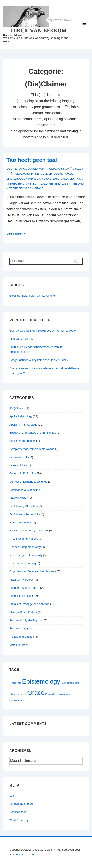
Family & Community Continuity (29, 531)
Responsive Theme (22, 854)
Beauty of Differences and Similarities (33, 433)
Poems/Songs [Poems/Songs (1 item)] (52, 694)
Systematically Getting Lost (47, 184)
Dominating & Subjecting (25, 490)
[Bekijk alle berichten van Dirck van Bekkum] (30, 169)
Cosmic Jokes (63, 174)
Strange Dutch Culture (23, 612)
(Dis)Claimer (43, 174)
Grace (39, 188)
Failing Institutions (21, 523)
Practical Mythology (21, 580)
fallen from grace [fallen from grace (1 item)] (18, 694)
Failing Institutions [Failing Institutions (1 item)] (70, 683)
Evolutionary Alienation (24, 506)
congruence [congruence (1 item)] (15, 683)
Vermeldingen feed (21, 804)
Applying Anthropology (23, 425)
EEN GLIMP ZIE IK (21, 339)
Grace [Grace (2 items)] (36, 693)
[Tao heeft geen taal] (78, 169)
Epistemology (17, 179)
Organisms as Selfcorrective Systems (33, 571)
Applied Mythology (21, 416)
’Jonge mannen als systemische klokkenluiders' (39, 360)
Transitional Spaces (22, 637)
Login (13, 796)
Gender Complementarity (25, 547)
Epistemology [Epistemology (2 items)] (41, 681)
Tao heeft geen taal (32, 160)
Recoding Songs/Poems (24, 588)
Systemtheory (18, 628)
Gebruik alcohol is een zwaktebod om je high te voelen (43, 331)
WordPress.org (19, 820)
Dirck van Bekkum (13, 35)
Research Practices (21, 596)
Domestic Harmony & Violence (28, 482)
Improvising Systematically (48, 179)
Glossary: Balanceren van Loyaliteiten (33, 296)
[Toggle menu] (84, 25)
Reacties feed (18, 812)
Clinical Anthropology (22, 441)
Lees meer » (16, 233)
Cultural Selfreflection (23, 473)
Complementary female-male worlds (32, 449)
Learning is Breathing (23, 563)
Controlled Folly (19, 457)
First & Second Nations (24, 539)
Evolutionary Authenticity (25, 514)
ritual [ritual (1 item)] (63, 694)
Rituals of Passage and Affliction (29, 604)
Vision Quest (17, 645)
